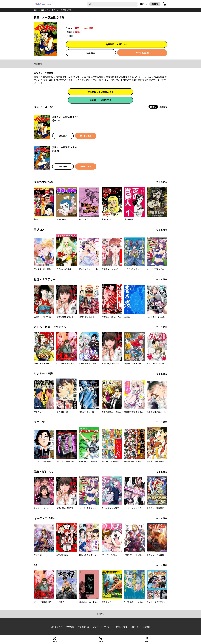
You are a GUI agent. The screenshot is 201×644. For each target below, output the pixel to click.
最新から (163, 107)
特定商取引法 (83, 627)
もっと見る (162, 182)
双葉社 (78, 32)
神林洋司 (89, 28)
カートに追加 (142, 53)
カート (100, 641)
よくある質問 (57, 627)
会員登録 (155, 4)
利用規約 (70, 627)
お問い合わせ (121, 627)
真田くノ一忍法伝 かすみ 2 (65, 147)
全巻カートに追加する (100, 100)
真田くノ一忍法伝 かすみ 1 (65, 117)
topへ (101, 614)
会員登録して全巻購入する (100, 92)
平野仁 (78, 28)
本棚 (146, 641)
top (36, 10)
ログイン (144, 4)
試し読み (91, 53)
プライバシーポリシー (102, 627)
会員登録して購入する (117, 44)
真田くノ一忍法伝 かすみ (62, 10)
